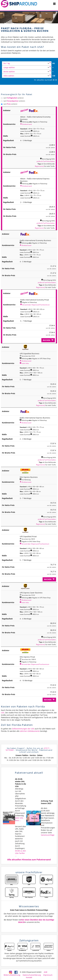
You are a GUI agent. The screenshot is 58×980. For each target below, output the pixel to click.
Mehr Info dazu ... (19, 819)
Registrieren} (39, 166)
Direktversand (26, 124)
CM (54, 76)
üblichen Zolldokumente (30, 731)
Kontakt (29, 977)
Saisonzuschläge (48, 835)
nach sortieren (12, 98)
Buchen (48, 340)
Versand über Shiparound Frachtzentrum (35, 305)
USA (3, 713)
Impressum (48, 975)
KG (54, 63)
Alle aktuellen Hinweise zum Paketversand (29, 860)
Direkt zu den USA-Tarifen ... (21, 853)
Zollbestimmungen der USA (23, 729)
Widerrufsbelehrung (12, 975)
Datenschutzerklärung (32, 975)
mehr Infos (24, 363)
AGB (46, 972)
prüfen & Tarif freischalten (46, 161)
